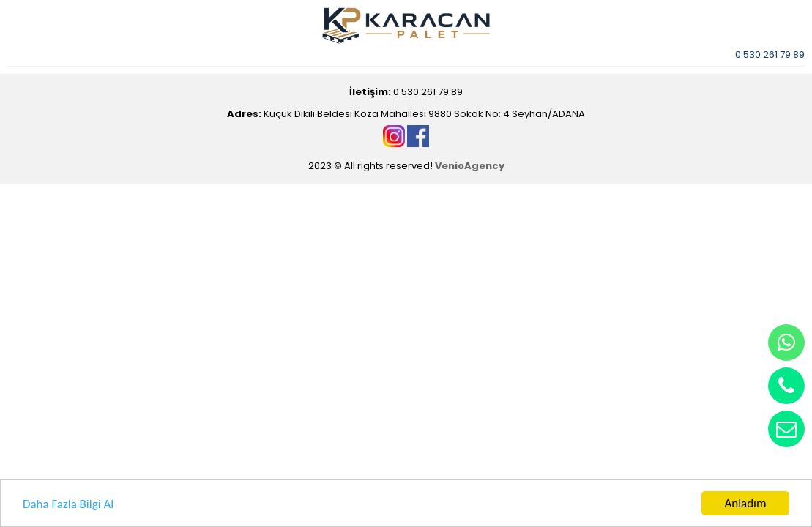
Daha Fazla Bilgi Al (68, 504)
